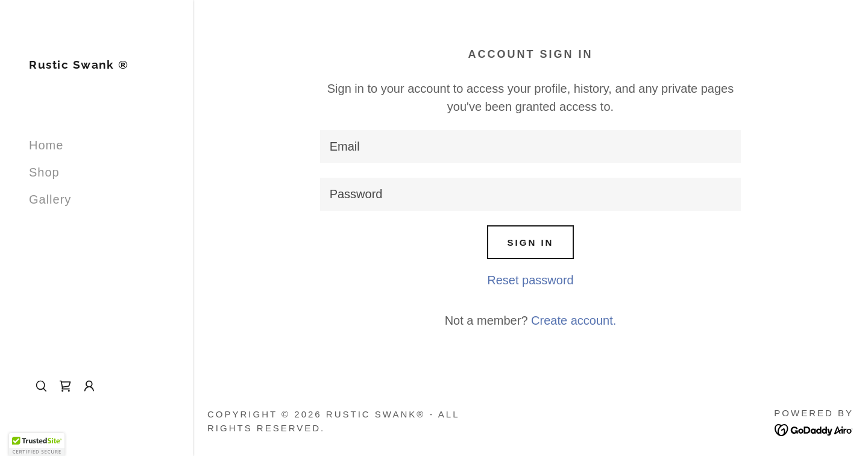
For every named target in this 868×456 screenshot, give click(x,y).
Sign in (531, 242)
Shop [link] (44, 172)
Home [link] (46, 145)
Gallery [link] (50, 199)
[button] (89, 386)
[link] (79, 64)
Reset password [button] (530, 280)
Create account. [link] (574, 320)
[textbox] (531, 147)
